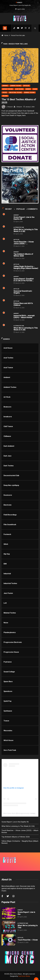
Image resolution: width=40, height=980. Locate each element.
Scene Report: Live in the (26, 913)
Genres (28, 89)
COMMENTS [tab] (32, 209)
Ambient (5, 86)
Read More (6, 119)
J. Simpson (9, 107)
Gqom (35, 89)
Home (6, 35)
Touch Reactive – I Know (28, 940)
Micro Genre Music (9, 813)
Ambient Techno (16, 86)
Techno (5, 96)
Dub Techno (19, 89)
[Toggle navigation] (5, 28)
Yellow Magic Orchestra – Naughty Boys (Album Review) (26, 267)
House (5, 92)
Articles (26, 86)
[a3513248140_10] (20, 185)
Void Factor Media (24, 976)
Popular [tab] (20, 209)
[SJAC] (20, 144)
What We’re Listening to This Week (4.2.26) (26, 230)
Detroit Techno (8, 89)
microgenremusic (23, 813)
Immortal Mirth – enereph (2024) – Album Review (24, 316)
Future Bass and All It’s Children (23, 304)
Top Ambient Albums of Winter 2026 (23, 255)
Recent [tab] (7, 209)
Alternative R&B (19, 227)
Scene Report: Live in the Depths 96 (20, 5)
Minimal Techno (29, 92)
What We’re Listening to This (28, 926)
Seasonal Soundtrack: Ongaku (23, 292)
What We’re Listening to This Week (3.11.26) (26, 329)
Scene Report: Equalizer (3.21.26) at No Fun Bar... (24, 280)
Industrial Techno (15, 92)
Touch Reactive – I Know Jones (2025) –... (24, 243)
